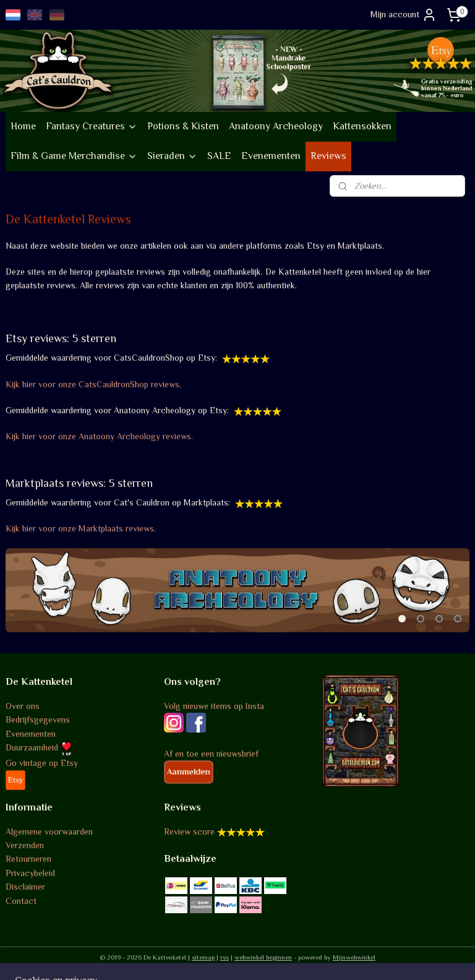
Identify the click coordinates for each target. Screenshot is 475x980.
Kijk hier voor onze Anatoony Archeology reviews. (101, 436)
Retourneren (28, 859)
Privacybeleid (30, 873)
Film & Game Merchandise (74, 156)
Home (23, 126)
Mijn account (404, 15)
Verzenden (25, 845)
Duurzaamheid (39, 747)
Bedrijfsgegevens (38, 720)
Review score (189, 832)
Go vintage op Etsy (42, 763)
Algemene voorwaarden (49, 832)
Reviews (328, 156)
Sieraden (172, 156)
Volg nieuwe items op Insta (214, 706)
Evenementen (271, 156)
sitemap (203, 957)
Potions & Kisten (183, 126)
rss (225, 957)
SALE (219, 156)
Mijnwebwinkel (354, 957)
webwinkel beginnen (263, 957)
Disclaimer (25, 887)
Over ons (23, 706)
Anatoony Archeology (276, 126)
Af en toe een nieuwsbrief (211, 754)
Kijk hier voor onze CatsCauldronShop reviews (92, 384)
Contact (21, 901)
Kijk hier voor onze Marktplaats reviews (80, 528)
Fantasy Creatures (92, 126)
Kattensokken (362, 126)
